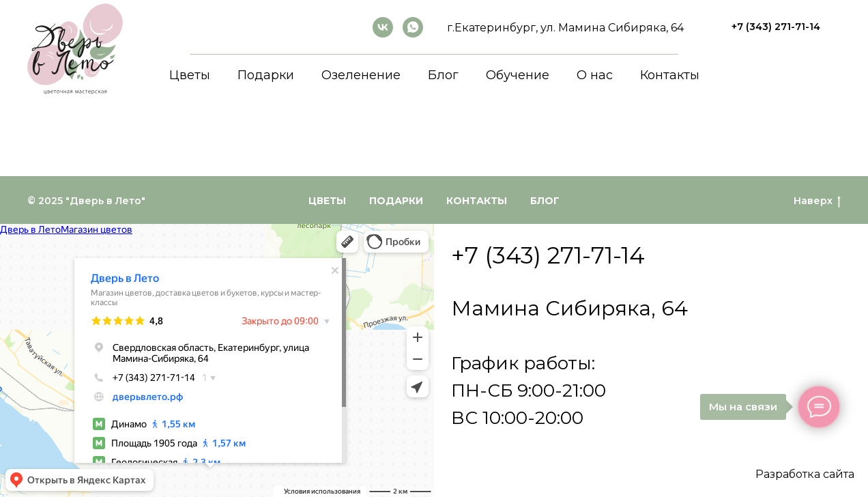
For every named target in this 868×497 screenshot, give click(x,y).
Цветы (190, 75)
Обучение (518, 75)
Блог (443, 75)
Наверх (817, 201)
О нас (595, 75)
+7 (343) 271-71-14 (548, 255)
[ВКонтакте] (383, 27)
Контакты (670, 75)
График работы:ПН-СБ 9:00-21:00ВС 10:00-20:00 (529, 390)
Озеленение (361, 75)
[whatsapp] (413, 27)
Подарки (266, 75)
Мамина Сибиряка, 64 (569, 308)
